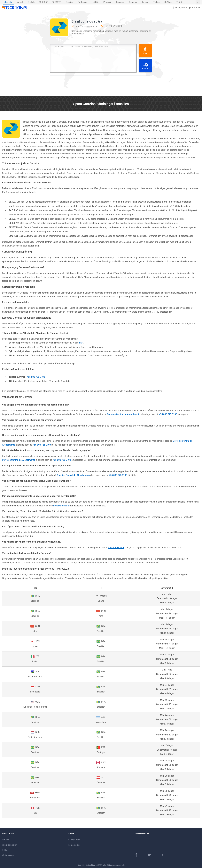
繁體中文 (57, 2)
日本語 (95, 2)
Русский (107, 2)
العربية (20, 2)
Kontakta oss (74, 845)
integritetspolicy (10, 845)
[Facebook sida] (136, 855)
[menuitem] (8, 2)
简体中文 (43, 2)
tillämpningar (8, 855)
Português (83, 2)
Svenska (8, 2)
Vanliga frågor (75, 840)
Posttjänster (180, 8)
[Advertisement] (101, 82)
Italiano (145, 2)
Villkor (5, 850)
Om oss (6, 840)
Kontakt (194, 8)
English (31, 2)
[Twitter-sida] (149, 855)
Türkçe (156, 2)
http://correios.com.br (86, 26)
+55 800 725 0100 (113, 26)
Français (120, 2)
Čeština (168, 2)
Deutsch (133, 2)
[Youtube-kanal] (162, 855)
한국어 (179, 2)
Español (69, 2)
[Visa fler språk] (198, 2)
